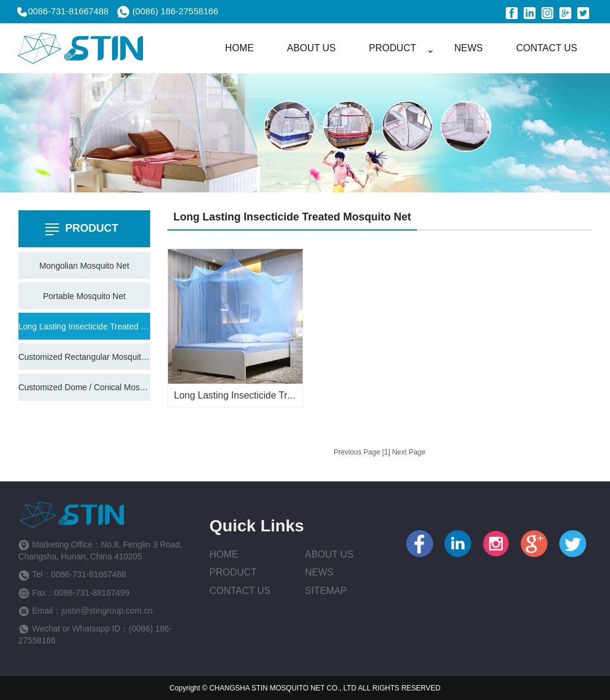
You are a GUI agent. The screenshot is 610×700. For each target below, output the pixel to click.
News (319, 572)
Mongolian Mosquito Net (84, 266)
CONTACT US (547, 48)
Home (224, 554)
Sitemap (326, 591)
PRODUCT (392, 48)
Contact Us (240, 591)
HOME (239, 48)
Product (233, 572)
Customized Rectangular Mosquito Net (84, 357)
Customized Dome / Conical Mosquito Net (84, 387)
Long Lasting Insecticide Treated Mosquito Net (84, 326)
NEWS (468, 48)
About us (329, 554)
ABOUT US (312, 48)
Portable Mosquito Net (84, 296)
